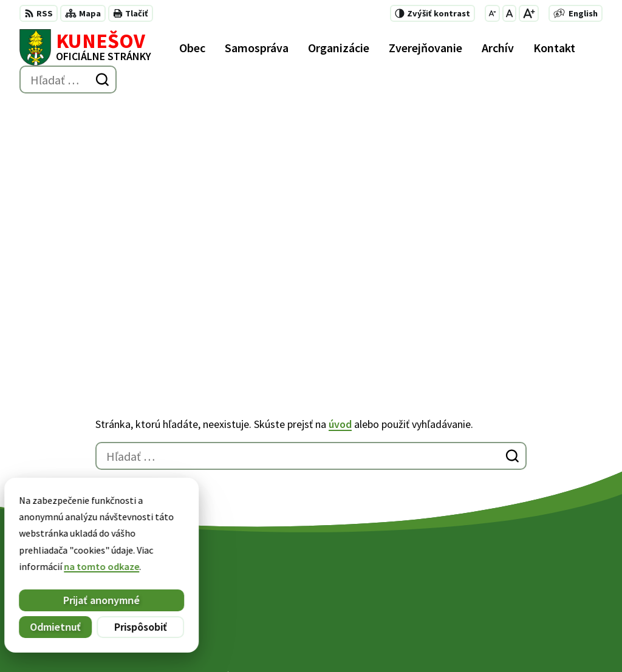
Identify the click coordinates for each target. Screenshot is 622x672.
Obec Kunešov (334, 639)
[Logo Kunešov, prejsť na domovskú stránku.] (85, 47)
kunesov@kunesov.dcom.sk (424, 584)
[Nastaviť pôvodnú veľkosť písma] (509, 13)
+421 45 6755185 (398, 569)
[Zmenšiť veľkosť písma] (492, 13)
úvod (340, 170)
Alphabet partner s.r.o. (178, 639)
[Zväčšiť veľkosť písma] (529, 13)
